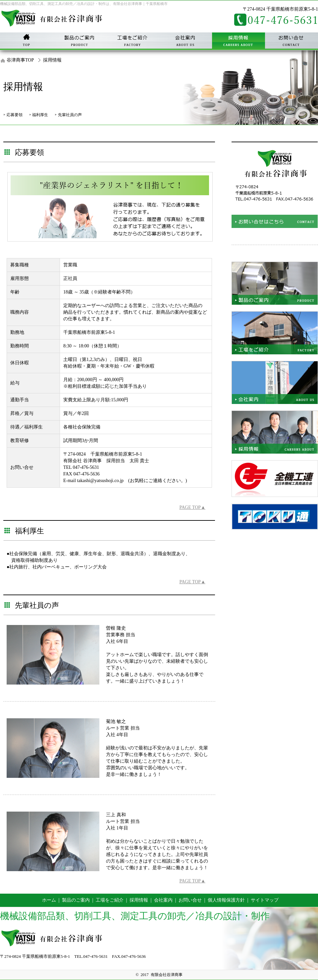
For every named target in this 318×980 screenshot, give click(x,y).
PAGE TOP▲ (192, 507)
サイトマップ (265, 900)
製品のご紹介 (79, 41)
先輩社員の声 (70, 115)
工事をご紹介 (132, 41)
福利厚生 (40, 115)
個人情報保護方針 (226, 900)
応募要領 (15, 115)
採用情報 (238, 41)
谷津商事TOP (20, 60)
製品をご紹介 (275, 283)
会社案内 (185, 41)
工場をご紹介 (275, 333)
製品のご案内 (76, 900)
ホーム (49, 900)
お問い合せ (291, 41)
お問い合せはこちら (275, 185)
